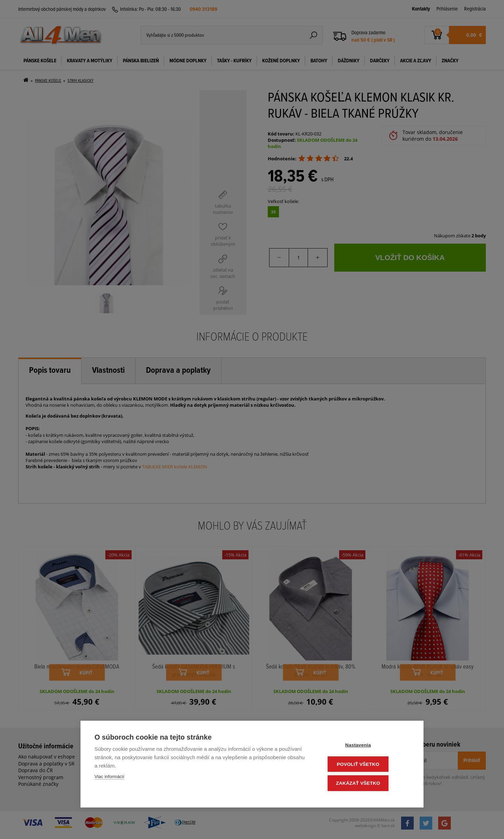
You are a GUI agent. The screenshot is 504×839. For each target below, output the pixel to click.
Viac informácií (109, 778)
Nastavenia (367, 746)
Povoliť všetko (367, 765)
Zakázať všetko (367, 784)
